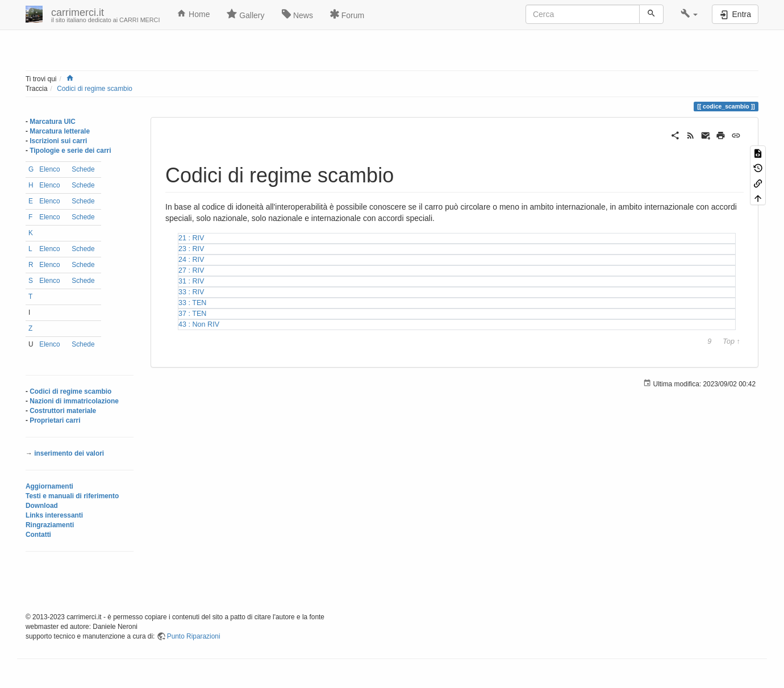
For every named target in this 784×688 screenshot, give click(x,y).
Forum (347, 14)
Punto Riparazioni (194, 636)
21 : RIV (191, 238)
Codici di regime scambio (95, 89)
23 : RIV (191, 249)
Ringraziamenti (50, 525)
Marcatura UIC (53, 122)
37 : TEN (192, 314)
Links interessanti (54, 515)
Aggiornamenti (49, 486)
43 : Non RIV (199, 324)
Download (42, 506)
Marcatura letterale (60, 131)
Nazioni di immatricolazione (74, 401)
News (297, 14)
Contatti (38, 535)
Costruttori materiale (63, 411)
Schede (83, 169)
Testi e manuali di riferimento (72, 496)
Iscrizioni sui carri (58, 141)
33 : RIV (191, 292)
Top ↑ (731, 342)
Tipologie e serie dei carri (70, 151)
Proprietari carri (55, 420)
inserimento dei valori (69, 453)
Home (193, 14)
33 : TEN (192, 303)
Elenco (49, 169)
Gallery (245, 14)
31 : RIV (191, 281)
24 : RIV (191, 260)
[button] (689, 14)
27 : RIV (191, 270)
